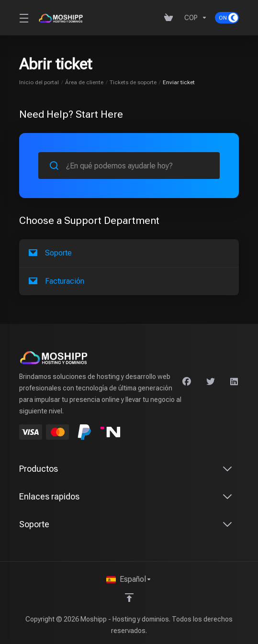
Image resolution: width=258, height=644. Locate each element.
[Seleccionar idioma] (129, 579)
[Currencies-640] (196, 18)
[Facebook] (187, 382)
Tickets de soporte (133, 82)
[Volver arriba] (129, 598)
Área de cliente (84, 82)
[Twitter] (211, 382)
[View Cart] (170, 18)
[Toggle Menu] (23, 18)
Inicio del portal (39, 82)
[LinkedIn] (235, 382)
